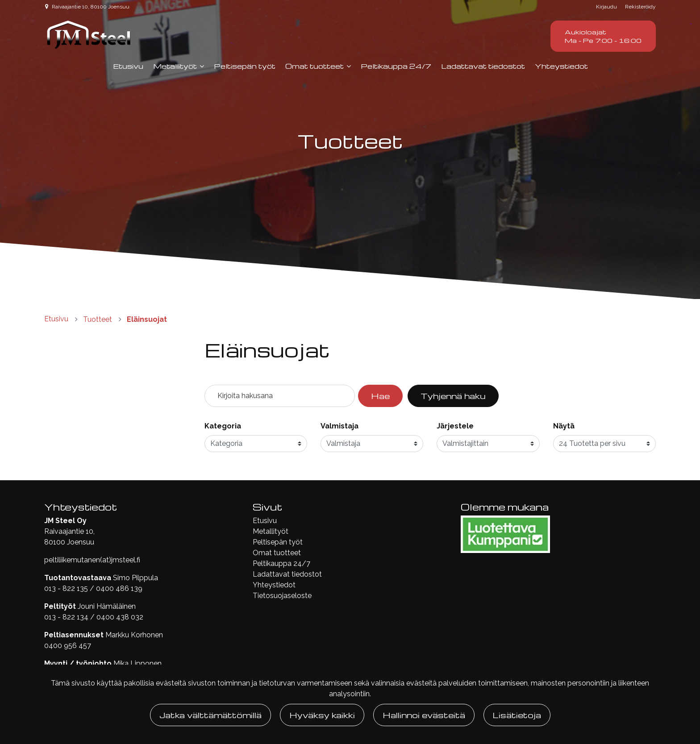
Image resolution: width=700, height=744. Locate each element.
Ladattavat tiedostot (483, 66)
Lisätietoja (517, 715)
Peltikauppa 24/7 (396, 66)
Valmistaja (340, 426)
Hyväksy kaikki (322, 715)
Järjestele (455, 426)
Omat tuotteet (315, 66)
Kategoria (223, 426)
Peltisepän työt (245, 66)
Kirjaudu (607, 7)
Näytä (564, 426)
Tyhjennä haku (453, 396)
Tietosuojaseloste (282, 596)
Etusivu (128, 66)
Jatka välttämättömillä (210, 715)
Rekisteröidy (640, 7)
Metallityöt (175, 66)
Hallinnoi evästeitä (424, 715)
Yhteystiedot (561, 66)
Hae (380, 396)
